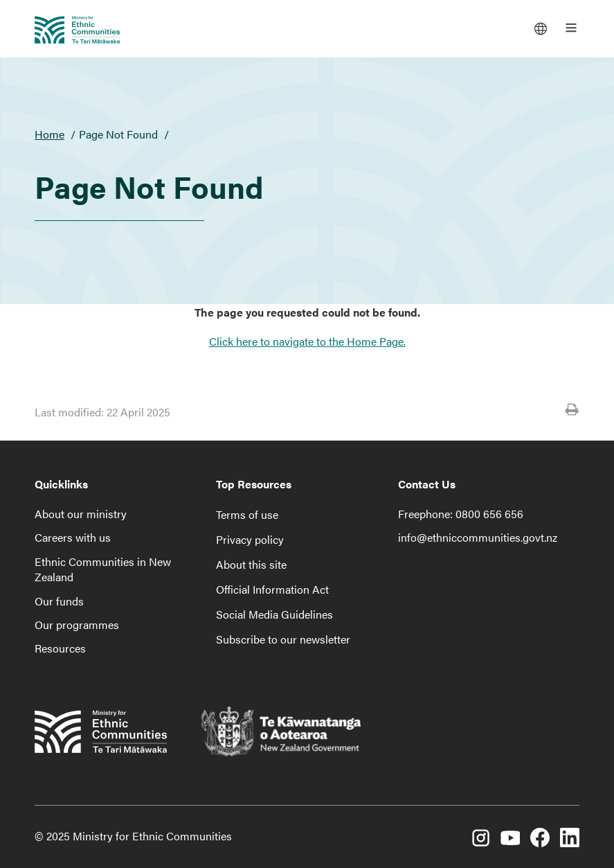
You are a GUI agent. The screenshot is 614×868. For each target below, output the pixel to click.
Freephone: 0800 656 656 (461, 514)
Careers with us (73, 537)
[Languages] (541, 28)
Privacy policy (250, 539)
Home (49, 134)
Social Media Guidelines (274, 614)
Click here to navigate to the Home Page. (307, 341)
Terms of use (247, 514)
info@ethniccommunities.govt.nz (478, 537)
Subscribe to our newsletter (283, 639)
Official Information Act (272, 589)
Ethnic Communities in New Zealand (103, 569)
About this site (251, 564)
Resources (60, 648)
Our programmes (77, 625)
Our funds (59, 601)
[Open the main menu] (571, 28)
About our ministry (81, 514)
